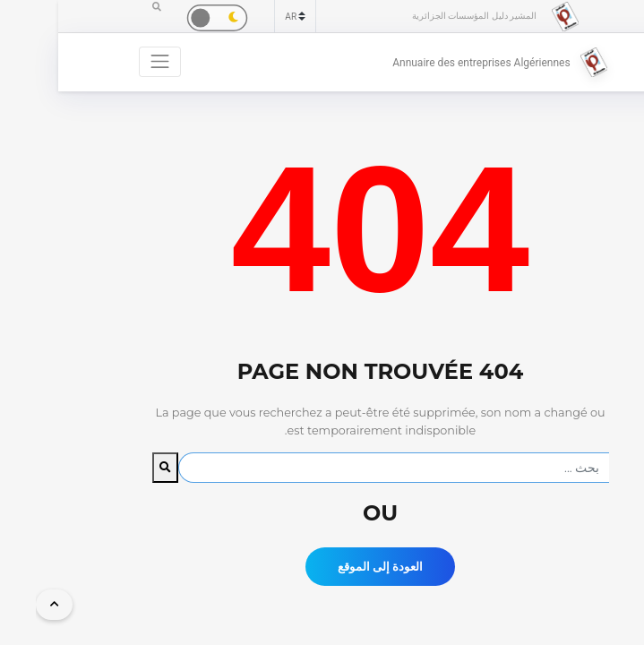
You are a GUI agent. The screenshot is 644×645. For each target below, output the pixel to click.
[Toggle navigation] (102, 62)
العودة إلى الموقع (322, 567)
